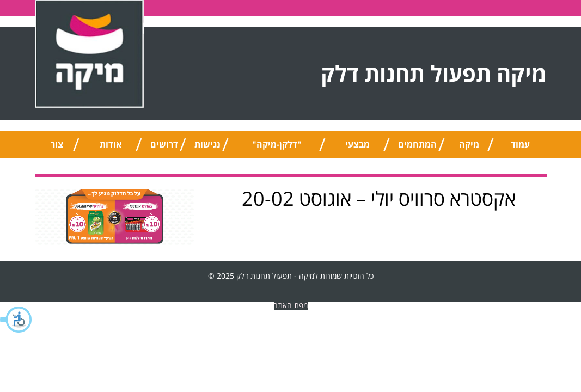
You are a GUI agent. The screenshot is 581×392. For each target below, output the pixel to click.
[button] (16, 320)
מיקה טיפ (469, 148)
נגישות (207, 144)
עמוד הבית (520, 148)
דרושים (164, 144)
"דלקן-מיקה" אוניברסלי (277, 148)
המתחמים (417, 144)
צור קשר (57, 148)
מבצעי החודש (357, 148)
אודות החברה (111, 148)
